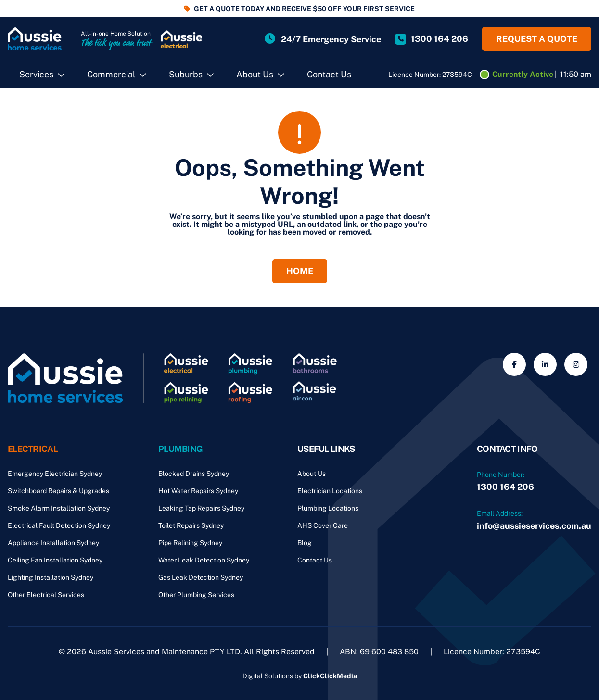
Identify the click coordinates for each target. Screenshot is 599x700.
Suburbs (186, 74)
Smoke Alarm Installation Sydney (59, 508)
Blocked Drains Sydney (194, 474)
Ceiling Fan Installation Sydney (55, 560)
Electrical (33, 449)
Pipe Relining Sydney (190, 543)
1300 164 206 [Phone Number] (505, 487)
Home (300, 271)
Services (36, 74)
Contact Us (329, 74)
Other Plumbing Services (196, 595)
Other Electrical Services (46, 595)
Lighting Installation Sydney (51, 577)
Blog (305, 543)
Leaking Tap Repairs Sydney (201, 508)
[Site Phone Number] (432, 39)
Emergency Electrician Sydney (55, 474)
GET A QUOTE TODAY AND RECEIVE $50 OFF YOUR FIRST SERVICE (304, 9)
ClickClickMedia (330, 676)
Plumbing (180, 449)
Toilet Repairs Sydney (191, 525)
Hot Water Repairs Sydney (198, 491)
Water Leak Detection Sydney (204, 560)
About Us (255, 74)
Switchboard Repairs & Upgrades (58, 491)
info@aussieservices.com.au (534, 526)
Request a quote (537, 39)
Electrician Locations (330, 491)
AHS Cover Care (323, 525)
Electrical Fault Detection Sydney (59, 525)
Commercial (111, 74)
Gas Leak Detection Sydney (201, 577)
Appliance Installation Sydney (53, 543)
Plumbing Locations (328, 508)
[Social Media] (514, 364)
